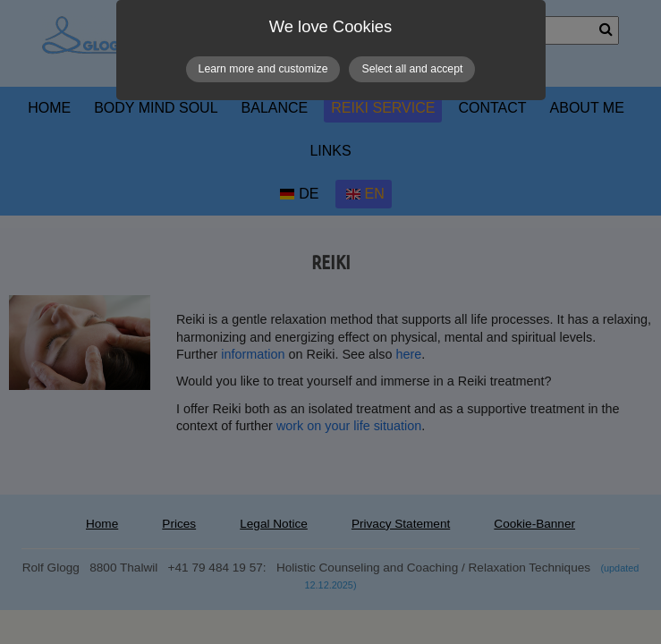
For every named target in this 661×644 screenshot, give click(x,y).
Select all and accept (412, 69)
